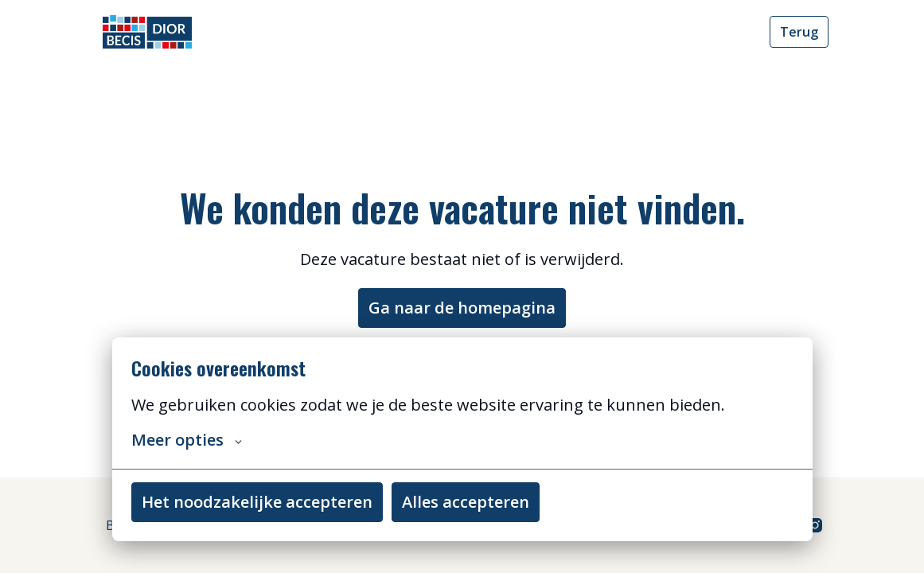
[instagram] (815, 525)
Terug (799, 32)
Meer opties (187, 440)
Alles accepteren (466, 502)
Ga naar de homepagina (462, 308)
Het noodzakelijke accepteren (257, 502)
